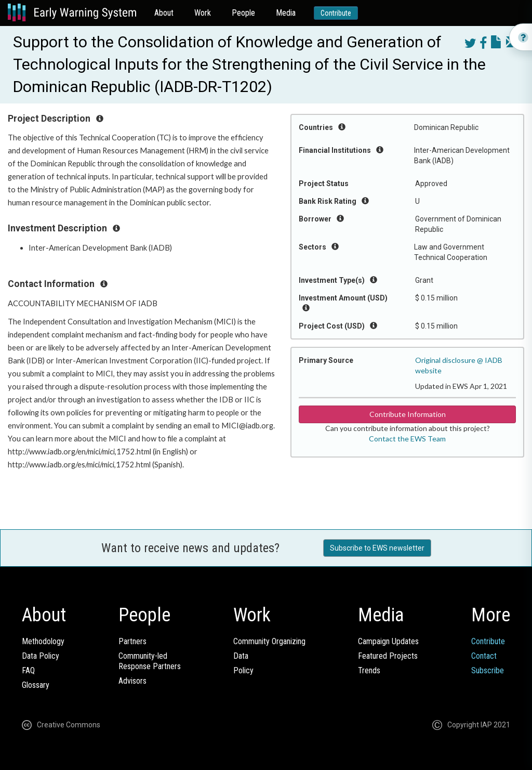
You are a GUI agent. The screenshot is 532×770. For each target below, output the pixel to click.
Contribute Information (408, 414)
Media (286, 13)
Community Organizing (269, 641)
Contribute (336, 13)
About (164, 13)
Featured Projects (388, 656)
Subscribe (488, 670)
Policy (243, 670)
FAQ (28, 670)
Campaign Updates (388, 641)
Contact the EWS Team (407, 439)
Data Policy (41, 656)
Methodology (43, 641)
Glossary (36, 685)
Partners (132, 641)
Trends (369, 670)
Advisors (132, 681)
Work (203, 13)
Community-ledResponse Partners (150, 661)
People (243, 13)
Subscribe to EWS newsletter (377, 548)
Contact (484, 656)
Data (241, 656)
